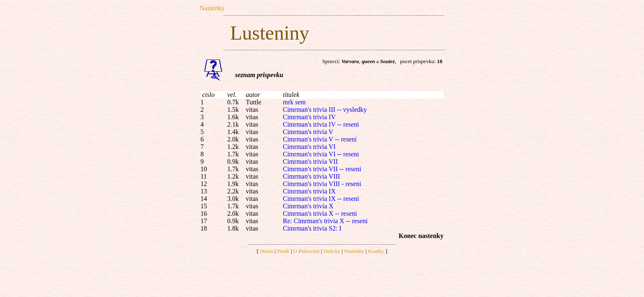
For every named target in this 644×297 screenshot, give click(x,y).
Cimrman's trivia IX (309, 191)
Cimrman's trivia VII (310, 161)
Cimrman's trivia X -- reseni (320, 213)
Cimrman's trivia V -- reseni (320, 139)
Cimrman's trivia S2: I (312, 228)
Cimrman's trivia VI (309, 147)
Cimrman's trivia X (308, 206)
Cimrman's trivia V (308, 132)
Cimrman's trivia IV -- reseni (321, 124)
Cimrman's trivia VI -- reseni (321, 154)
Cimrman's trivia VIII (312, 176)
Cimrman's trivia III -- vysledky (325, 110)
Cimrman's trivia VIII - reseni (322, 184)
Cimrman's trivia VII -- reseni (322, 169)
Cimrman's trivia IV (309, 117)
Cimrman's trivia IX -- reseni (321, 199)
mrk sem (295, 102)
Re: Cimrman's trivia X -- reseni (326, 221)
